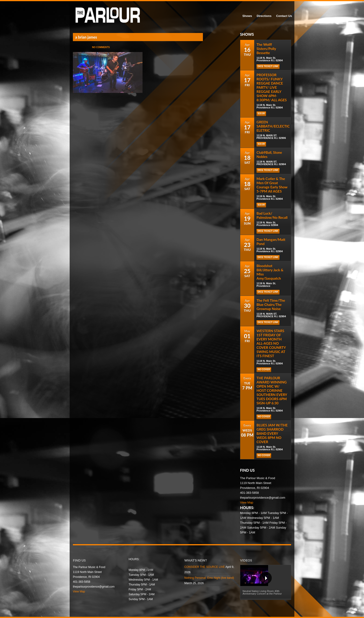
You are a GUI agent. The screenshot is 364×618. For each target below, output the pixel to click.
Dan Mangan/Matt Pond (271, 242)
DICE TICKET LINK (268, 170)
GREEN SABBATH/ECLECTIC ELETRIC (273, 126)
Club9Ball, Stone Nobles (269, 154)
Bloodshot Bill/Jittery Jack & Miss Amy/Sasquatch (270, 272)
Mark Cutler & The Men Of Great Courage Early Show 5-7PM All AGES (272, 185)
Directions (264, 16)
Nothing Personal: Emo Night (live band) (209, 578)
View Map (247, 502)
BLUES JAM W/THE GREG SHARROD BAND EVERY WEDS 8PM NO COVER (272, 433)
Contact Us (284, 16)
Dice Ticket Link (268, 66)
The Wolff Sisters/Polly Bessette (266, 49)
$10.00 (261, 113)
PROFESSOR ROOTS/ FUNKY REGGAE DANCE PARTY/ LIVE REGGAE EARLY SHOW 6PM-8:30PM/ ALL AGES (272, 87)
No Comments (101, 47)
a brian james (86, 37)
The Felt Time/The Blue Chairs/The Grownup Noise (271, 304)
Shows (247, 16)
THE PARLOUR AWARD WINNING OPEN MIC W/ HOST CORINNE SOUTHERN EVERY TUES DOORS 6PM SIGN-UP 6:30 (272, 390)
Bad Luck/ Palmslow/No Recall (272, 215)
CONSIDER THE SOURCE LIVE (205, 567)
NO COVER (264, 369)
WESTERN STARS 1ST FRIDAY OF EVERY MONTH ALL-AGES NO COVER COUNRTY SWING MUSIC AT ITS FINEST (271, 343)
